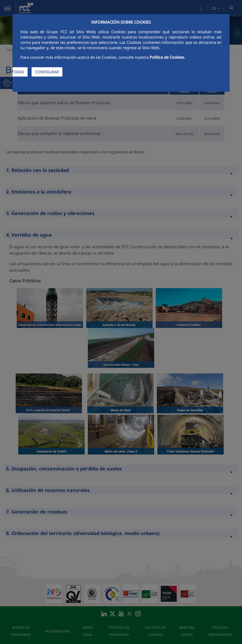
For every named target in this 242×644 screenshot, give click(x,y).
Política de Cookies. (167, 57)
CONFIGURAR (47, 72)
